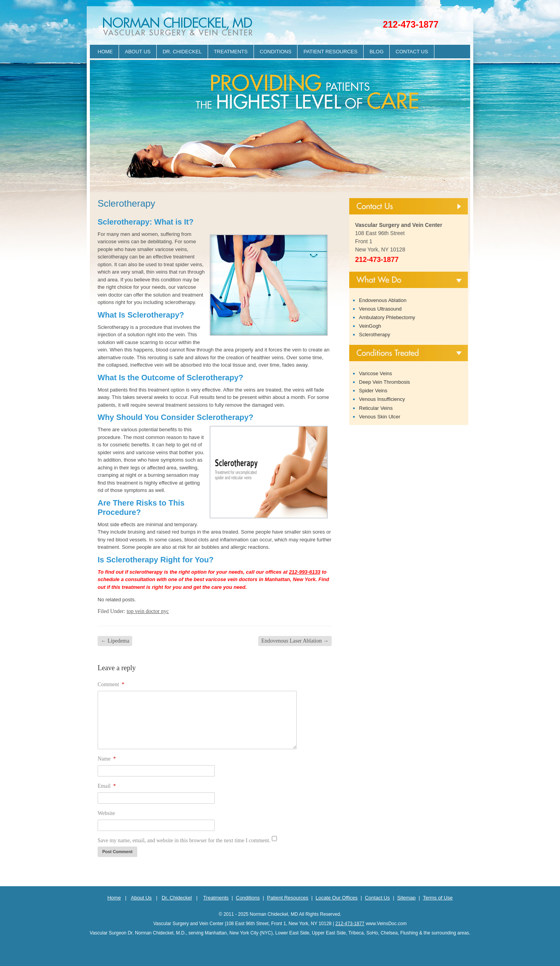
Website (106, 813)
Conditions (276, 52)
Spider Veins (373, 391)
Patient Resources (330, 52)
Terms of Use (438, 898)
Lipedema (115, 641)
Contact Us (412, 52)
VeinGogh (370, 326)
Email (107, 786)
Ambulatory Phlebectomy (387, 317)
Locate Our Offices (336, 898)
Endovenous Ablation (383, 300)
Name (107, 759)
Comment (111, 684)
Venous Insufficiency (382, 399)
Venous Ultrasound (380, 309)
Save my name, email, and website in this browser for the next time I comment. (184, 840)
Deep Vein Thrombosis (384, 382)
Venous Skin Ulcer (380, 417)
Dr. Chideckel (182, 52)
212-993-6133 (305, 572)
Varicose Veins (375, 373)
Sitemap (406, 898)
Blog (376, 52)
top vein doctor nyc (148, 611)
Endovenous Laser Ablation (295, 641)
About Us (138, 52)
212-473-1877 (410, 25)
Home (105, 52)
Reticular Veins (376, 408)
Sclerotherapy (374, 335)
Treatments (231, 52)
